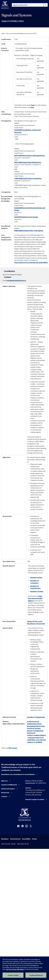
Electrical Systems (34, 728)
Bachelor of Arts (36, 577)
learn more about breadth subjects (35, 598)
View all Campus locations (35, 799)
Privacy (34, 839)
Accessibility (26, 839)
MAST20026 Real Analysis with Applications (30, 155)
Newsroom (5, 793)
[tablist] (30, 5)
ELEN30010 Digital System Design (26, 217)
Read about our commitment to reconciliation (18, 774)
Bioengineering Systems (36, 726)
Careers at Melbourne (9, 785)
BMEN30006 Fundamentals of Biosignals (29, 231)
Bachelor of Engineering (36, 717)
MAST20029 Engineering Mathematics (28, 162)
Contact (4, 796)
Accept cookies (13, 975)
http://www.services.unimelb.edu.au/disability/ (31, 262)
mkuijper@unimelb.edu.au (16, 280)
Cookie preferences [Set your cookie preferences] (36, 975)
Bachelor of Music (37, 591)
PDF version (13, 748)
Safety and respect (8, 789)
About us (4, 781)
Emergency (5, 839)
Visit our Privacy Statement (15, 969)
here (33, 105)
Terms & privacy (15, 839)
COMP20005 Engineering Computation (28, 178)
